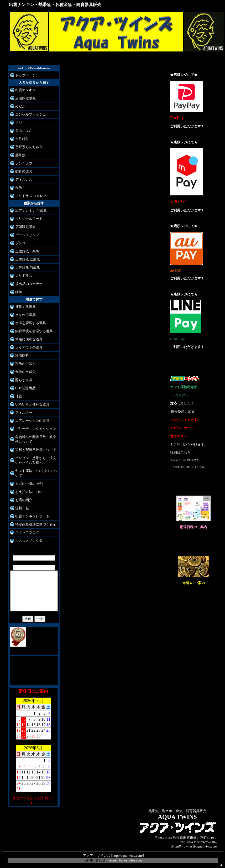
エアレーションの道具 (32, 421)
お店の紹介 (24, 500)
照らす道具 (24, 380)
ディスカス (24, 180)
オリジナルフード (29, 219)
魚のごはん (24, 131)
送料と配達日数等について (36, 450)
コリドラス (24, 276)
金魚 (19, 188)
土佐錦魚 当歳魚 (28, 267)
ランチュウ (24, 163)
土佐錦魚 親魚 (27, 251)
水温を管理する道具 (31, 323)
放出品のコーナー (29, 284)
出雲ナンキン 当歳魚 (31, 210)
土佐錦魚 (22, 139)
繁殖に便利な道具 (29, 339)
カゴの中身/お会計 (29, 484)
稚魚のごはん (25, 364)
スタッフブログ (27, 532)
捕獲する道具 (25, 307)
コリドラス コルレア (31, 196)
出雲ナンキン (25, 90)
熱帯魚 (20, 155)
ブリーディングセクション (36, 429)
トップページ (25, 75)
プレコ (20, 243)
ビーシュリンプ (27, 235)
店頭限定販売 (25, 98)
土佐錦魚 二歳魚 (28, 259)
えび (19, 123)
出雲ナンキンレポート (32, 516)
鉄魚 (19, 292)
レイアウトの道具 (29, 347)
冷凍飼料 (22, 355)
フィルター (24, 412)
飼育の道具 (24, 171)
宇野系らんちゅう (29, 147)
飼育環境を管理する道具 (34, 331)
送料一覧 (22, 508)
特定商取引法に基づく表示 (36, 524)
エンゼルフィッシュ (31, 114)
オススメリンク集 (29, 541)
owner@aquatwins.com (125, 859)
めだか (20, 106)
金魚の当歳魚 (25, 372)
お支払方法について (31, 492)
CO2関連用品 (25, 388)
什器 (19, 396)
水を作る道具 (25, 315)
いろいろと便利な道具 (32, 404)
